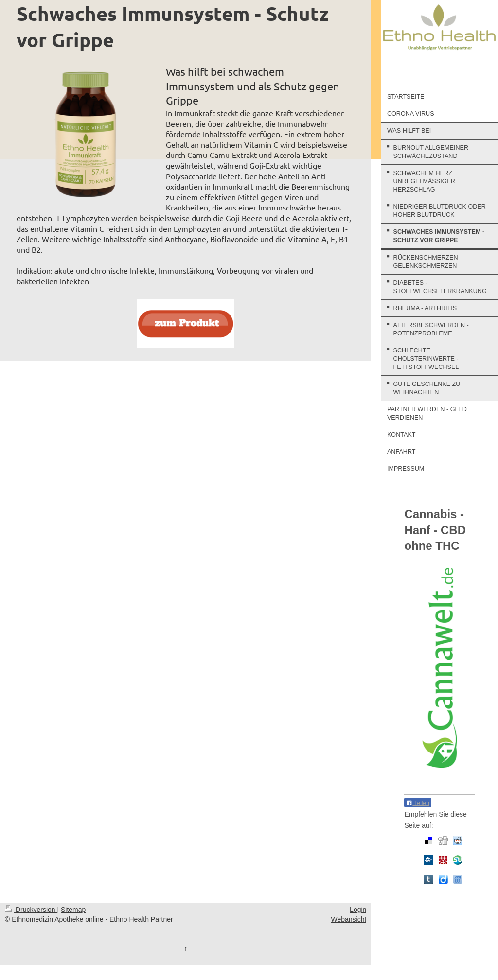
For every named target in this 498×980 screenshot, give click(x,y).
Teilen (418, 803)
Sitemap (73, 910)
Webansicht (348, 919)
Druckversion (31, 910)
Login (358, 910)
